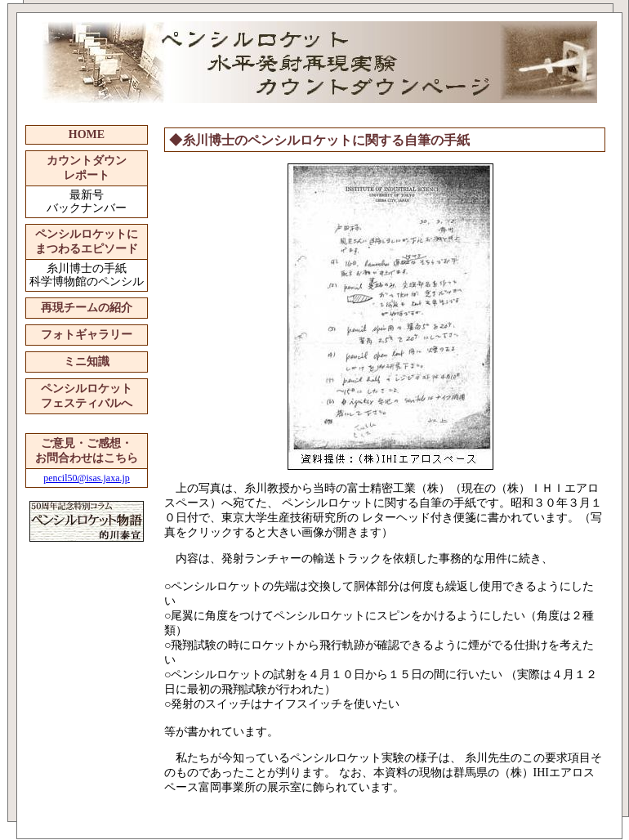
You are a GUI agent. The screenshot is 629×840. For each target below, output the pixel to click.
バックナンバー (87, 208)
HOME (87, 134)
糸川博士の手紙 (87, 268)
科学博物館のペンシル (87, 281)
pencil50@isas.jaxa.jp (87, 478)
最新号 (87, 195)
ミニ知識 (87, 362)
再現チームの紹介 (87, 308)
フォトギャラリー (87, 335)
